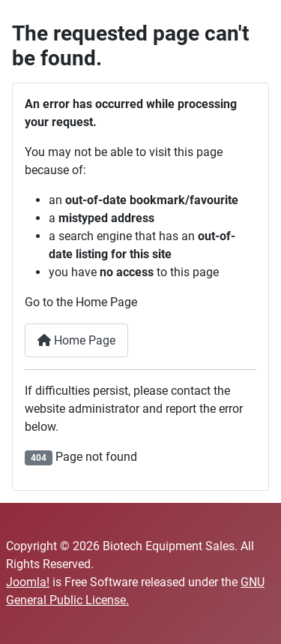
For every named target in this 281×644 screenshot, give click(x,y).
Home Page (76, 340)
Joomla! (28, 582)
